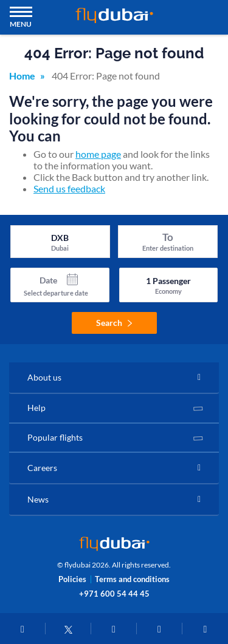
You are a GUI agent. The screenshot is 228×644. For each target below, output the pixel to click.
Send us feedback (69, 188)
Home (22, 76)
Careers (42, 468)
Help (36, 408)
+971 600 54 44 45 (114, 594)
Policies (72, 579)
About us (44, 377)
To (168, 237)
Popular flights (55, 437)
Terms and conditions (132, 579)
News (38, 499)
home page (98, 154)
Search (114, 323)
